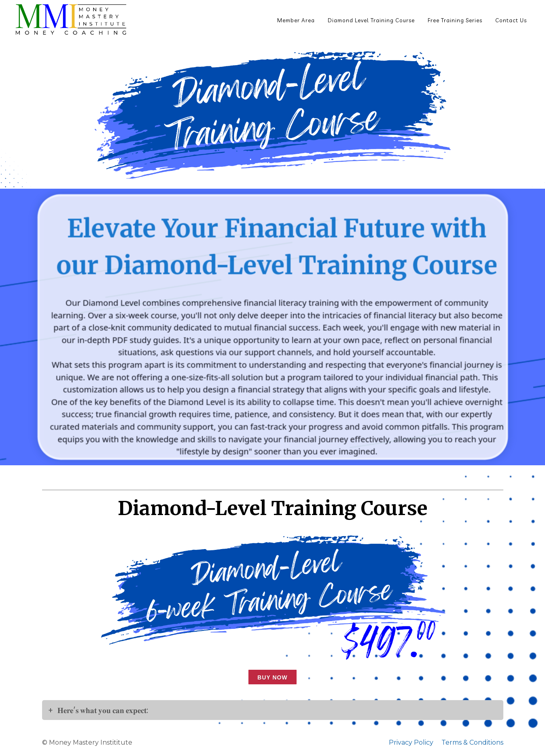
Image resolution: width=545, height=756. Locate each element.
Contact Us (511, 20)
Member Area (296, 20)
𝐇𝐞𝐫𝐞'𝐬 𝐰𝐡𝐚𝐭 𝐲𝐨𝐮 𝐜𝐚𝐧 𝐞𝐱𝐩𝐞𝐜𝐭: (104, 710)
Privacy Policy (411, 742)
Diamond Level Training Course (371, 20)
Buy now (272, 677)
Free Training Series (455, 20)
